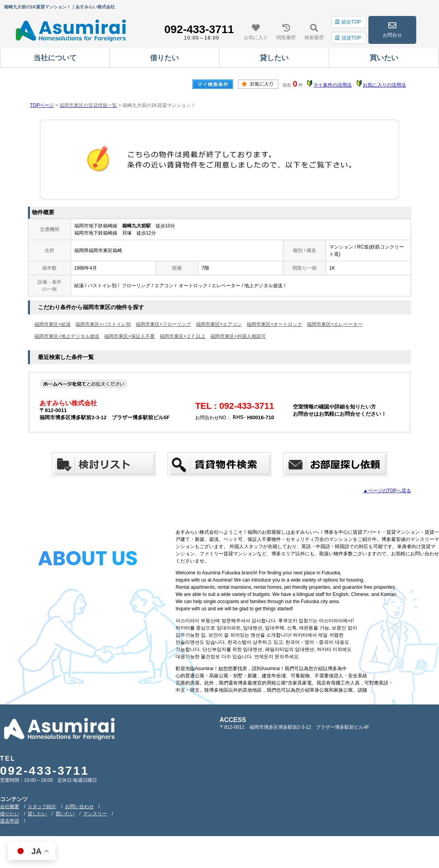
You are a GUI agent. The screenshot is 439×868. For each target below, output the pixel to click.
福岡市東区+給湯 (52, 324)
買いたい (65, 814)
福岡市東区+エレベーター (335, 324)
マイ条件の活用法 (332, 85)
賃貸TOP (348, 38)
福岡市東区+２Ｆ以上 (183, 336)
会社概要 (10, 807)
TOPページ (42, 105)
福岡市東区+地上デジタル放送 (67, 336)
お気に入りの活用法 (384, 85)
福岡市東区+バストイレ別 (103, 324)
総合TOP (348, 22)
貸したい (37, 814)
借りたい (10, 814)
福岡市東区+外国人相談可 (238, 336)
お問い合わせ (79, 807)
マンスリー (95, 814)
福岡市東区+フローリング (163, 324)
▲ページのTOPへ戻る (387, 491)
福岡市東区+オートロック (274, 324)
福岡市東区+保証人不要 (130, 336)
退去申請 (10, 821)
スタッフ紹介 (42, 807)
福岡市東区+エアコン (219, 324)
